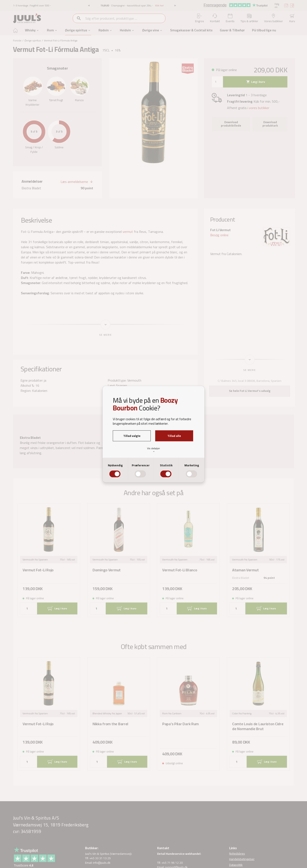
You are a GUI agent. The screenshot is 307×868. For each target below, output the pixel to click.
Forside (17, 40)
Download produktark (270, 124)
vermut (128, 232)
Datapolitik (236, 865)
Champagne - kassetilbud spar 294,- (132, 5)
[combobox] (125, 18)
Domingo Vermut (107, 570)
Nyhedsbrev (237, 854)
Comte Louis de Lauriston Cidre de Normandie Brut (258, 726)
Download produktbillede (231, 124)
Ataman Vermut (245, 570)
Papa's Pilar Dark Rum (180, 724)
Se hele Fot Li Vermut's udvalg (250, 391)
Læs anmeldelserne (74, 182)
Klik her (159, 5)
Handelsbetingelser (242, 859)
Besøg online (219, 235)
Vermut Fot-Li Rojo (38, 570)
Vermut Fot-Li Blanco (180, 570)
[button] (89, 6)
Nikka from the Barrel (110, 724)
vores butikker (259, 108)
